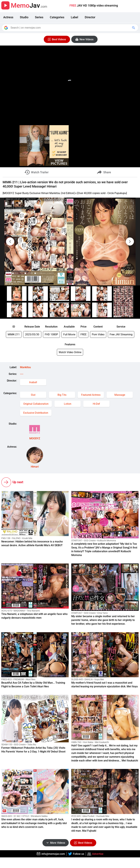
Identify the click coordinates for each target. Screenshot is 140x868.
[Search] (70, 28)
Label (75, 17)
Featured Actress (91, 395)
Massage (120, 395)
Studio (24, 17)
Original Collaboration (36, 404)
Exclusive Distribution (36, 413)
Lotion (68, 404)
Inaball (33, 382)
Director (90, 17)
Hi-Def (96, 404)
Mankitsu (25, 367)
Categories (57, 17)
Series (39, 17)
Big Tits (62, 395)
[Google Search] (134, 28)
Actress (8, 17)
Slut (33, 395)
